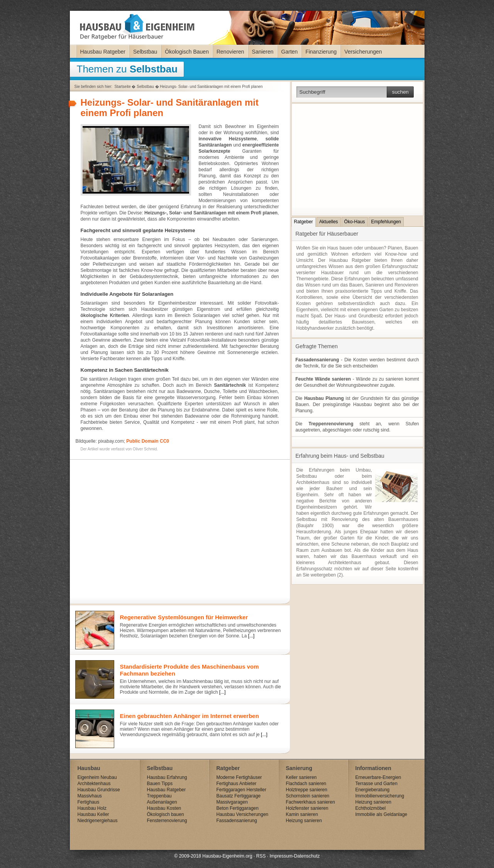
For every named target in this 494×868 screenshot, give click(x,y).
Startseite (122, 87)
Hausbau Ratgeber (103, 52)
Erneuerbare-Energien (378, 777)
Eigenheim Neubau (97, 777)
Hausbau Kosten (164, 808)
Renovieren (230, 52)
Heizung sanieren (304, 821)
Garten (290, 52)
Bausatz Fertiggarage (239, 796)
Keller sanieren (301, 777)
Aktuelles (329, 222)
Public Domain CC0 (148, 441)
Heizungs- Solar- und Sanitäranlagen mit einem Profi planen (211, 87)
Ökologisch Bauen (187, 52)
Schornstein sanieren (308, 796)
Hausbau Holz (92, 808)
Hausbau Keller (93, 814)
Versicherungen (363, 52)
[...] (251, 636)
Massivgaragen (232, 802)
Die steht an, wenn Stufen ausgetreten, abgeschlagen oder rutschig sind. (357, 427)
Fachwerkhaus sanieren (310, 802)
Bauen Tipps (160, 784)
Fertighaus (89, 802)
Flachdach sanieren (306, 784)
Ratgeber (304, 222)
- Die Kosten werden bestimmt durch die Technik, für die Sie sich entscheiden (357, 363)
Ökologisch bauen (166, 814)
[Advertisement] (178, 525)
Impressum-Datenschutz (294, 856)
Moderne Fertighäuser (239, 777)
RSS (261, 856)
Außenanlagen (162, 802)
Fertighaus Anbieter (237, 784)
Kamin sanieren (302, 814)
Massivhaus (90, 796)
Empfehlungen (386, 222)
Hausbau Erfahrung (167, 777)
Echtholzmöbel (371, 808)
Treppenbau (159, 796)
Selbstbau (145, 52)
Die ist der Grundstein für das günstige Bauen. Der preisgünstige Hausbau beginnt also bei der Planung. (357, 405)
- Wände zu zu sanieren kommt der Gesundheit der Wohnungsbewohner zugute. (357, 382)
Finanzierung (321, 52)
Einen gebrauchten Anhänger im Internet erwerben (189, 716)
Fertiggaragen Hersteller (241, 790)
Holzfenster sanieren (307, 808)
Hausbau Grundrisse (99, 790)
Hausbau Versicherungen (243, 814)
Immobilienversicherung (380, 796)
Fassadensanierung (237, 821)
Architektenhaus (94, 784)
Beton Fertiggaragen (238, 808)
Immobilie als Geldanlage (381, 814)
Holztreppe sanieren (307, 790)
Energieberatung (373, 790)
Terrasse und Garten (376, 784)
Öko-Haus (355, 222)
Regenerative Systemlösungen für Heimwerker (184, 617)
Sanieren (263, 52)
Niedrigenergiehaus (98, 821)
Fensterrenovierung (167, 821)
